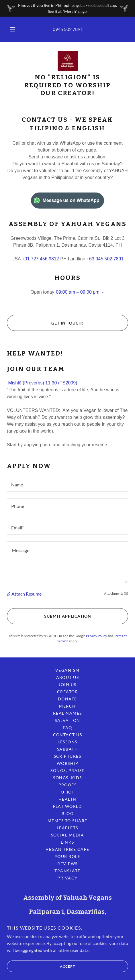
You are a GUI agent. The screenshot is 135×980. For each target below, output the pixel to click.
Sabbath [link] (68, 749)
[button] (13, 29)
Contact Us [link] (68, 735)
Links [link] (67, 842)
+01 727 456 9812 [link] (40, 259)
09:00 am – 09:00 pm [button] (78, 292)
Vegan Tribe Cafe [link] (67, 849)
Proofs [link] (68, 785)
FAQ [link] (67, 727)
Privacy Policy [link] (96, 636)
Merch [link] (67, 706)
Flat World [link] (68, 806)
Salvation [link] (67, 720)
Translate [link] (67, 871)
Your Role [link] (67, 856)
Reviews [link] (67, 864)
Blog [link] (68, 813)
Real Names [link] (67, 713)
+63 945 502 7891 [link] (105, 259)
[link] (68, 61)
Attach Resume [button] (27, 594)
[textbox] (67, 484)
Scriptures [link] (68, 756)
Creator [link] (68, 692)
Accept (41, 966)
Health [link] (67, 799)
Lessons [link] (67, 742)
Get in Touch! (45, 323)
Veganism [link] (67, 670)
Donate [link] (67, 699)
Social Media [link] (68, 835)
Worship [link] (68, 763)
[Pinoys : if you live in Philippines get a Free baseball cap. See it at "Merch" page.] (67, 8)
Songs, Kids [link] (67, 778)
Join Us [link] (67, 685)
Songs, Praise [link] (67, 770)
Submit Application (49, 616)
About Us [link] (68, 677)
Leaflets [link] (67, 828)
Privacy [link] (67, 878)
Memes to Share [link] (67, 821)
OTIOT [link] (68, 792)
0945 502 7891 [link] (68, 29)
